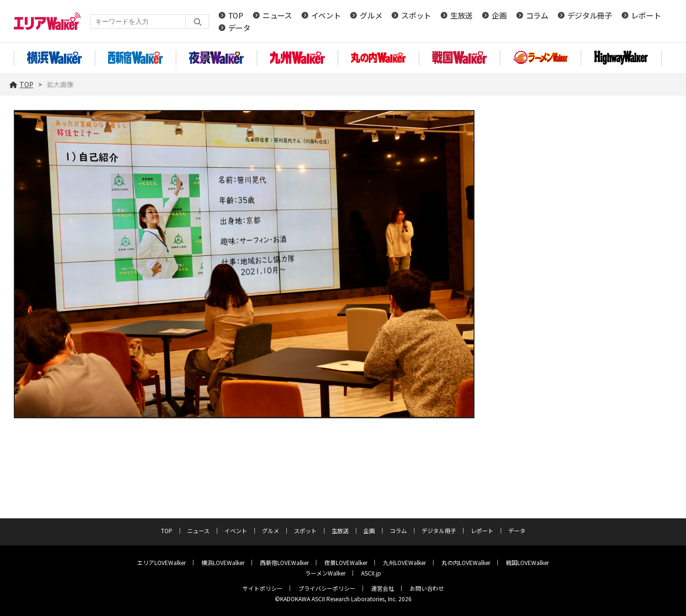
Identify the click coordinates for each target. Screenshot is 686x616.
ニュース (277, 15)
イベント (326, 15)
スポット (416, 15)
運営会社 (383, 588)
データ (239, 28)
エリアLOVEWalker (161, 562)
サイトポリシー (262, 588)
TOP (236, 15)
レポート (646, 15)
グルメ (371, 15)
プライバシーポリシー (327, 588)
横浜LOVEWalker (223, 562)
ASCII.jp (371, 573)
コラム (537, 15)
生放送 (461, 15)
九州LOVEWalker (404, 562)
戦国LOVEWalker (527, 562)
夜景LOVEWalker (346, 562)
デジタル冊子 (590, 15)
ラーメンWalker (325, 573)
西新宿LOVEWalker (284, 562)
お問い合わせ (427, 588)
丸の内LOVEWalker (466, 562)
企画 (499, 15)
